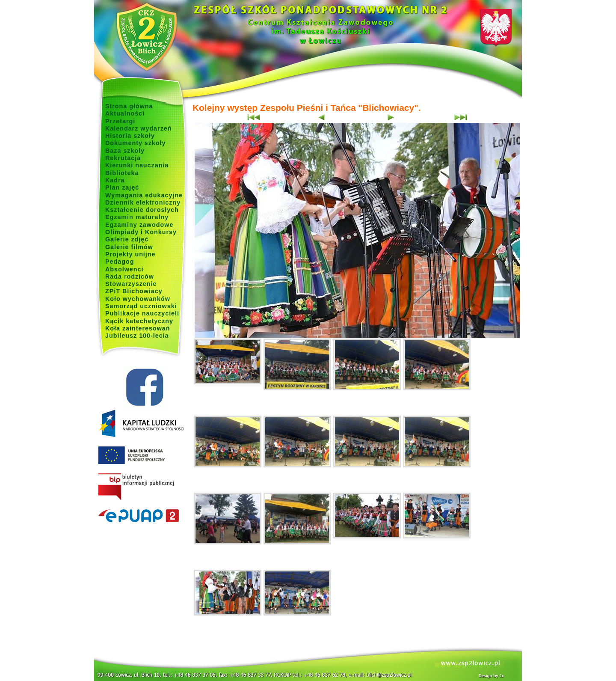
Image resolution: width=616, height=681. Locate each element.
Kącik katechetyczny (139, 321)
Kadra (115, 180)
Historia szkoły (130, 136)
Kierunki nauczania (137, 165)
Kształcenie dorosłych (142, 210)
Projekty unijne (130, 254)
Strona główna (129, 106)
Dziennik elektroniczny (143, 202)
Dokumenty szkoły (136, 143)
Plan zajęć (122, 187)
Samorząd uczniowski (141, 306)
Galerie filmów (129, 247)
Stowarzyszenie (131, 284)
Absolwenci (124, 269)
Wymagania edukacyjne (144, 195)
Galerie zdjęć (127, 239)
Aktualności (125, 113)
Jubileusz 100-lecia (137, 336)
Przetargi (120, 121)
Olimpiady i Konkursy (141, 232)
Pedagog (120, 262)
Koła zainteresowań (138, 328)
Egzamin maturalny (137, 217)
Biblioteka (122, 173)
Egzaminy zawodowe (139, 225)
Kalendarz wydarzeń (138, 128)
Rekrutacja (123, 158)
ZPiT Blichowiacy (134, 291)
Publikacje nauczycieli (142, 313)
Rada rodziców (130, 277)
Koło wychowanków (138, 299)
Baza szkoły (125, 151)
